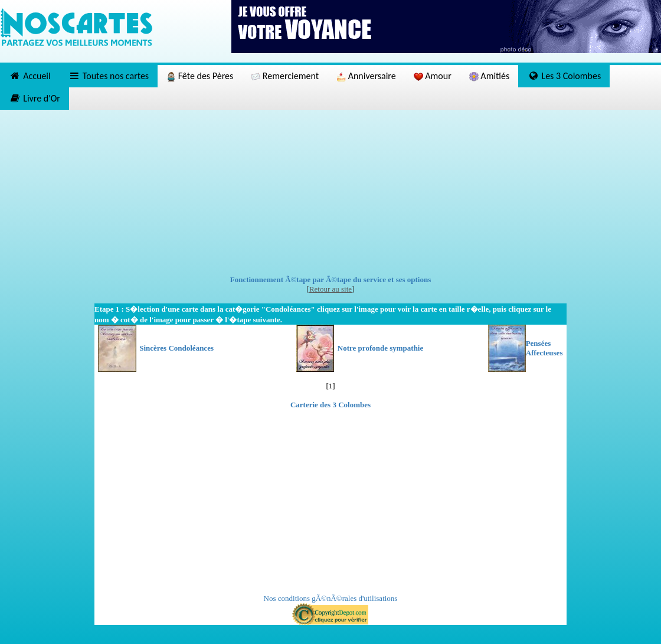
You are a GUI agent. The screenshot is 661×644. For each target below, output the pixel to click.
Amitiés (489, 76)
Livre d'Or (35, 98)
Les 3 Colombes (564, 76)
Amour (433, 76)
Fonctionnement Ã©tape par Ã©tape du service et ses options (331, 279)
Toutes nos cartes (109, 76)
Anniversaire (366, 76)
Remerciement (285, 76)
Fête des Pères (200, 76)
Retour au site (330, 289)
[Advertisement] (331, 192)
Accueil (30, 76)
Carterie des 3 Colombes (330, 405)
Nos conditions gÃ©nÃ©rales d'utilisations (331, 598)
